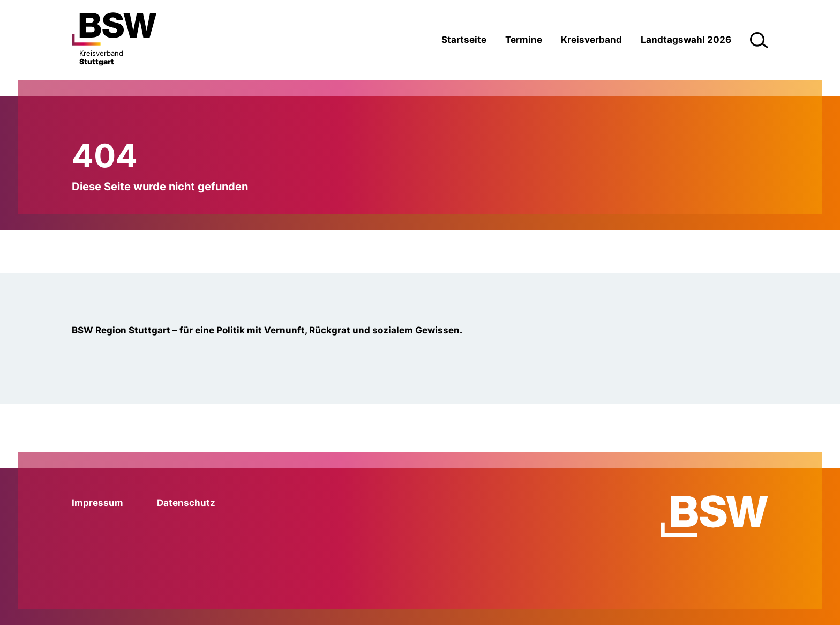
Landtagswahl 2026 (686, 40)
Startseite (464, 40)
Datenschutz (186, 503)
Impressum (97, 503)
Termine (524, 40)
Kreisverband (591, 40)
